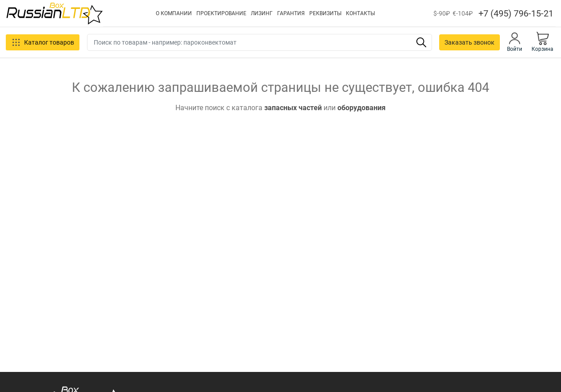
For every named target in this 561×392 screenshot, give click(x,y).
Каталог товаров (43, 42)
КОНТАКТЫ (360, 13)
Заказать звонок (470, 42)
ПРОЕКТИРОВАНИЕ (221, 13)
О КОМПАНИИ (174, 13)
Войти (515, 42)
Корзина (542, 42)
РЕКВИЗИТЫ (325, 13)
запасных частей (293, 108)
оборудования (362, 108)
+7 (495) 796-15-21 (516, 13)
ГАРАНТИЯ (291, 13)
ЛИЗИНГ (262, 13)
